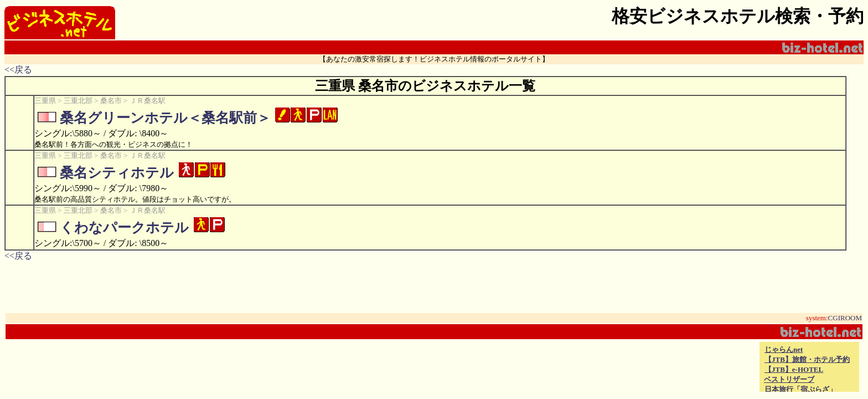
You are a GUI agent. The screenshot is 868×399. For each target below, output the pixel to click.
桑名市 (111, 101)
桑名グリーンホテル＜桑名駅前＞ (165, 118)
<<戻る (18, 70)
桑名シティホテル (117, 173)
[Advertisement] (628, 367)
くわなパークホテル (124, 227)
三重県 (45, 101)
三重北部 (78, 101)
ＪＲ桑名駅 (148, 101)
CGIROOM (845, 318)
